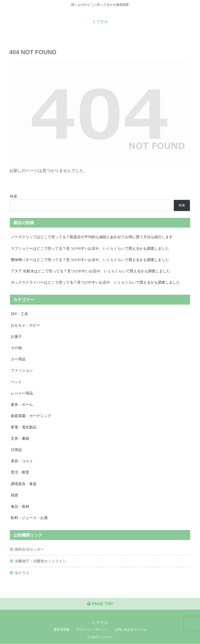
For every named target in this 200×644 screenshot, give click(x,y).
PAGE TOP (100, 604)
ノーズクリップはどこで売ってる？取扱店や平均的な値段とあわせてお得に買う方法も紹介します (92, 237)
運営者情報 (61, 630)
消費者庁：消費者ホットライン (40, 561)
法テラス (22, 573)
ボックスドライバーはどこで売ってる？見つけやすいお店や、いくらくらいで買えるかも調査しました (95, 282)
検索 (14, 196)
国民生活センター (29, 549)
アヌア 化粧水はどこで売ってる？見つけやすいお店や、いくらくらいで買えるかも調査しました (90, 271)
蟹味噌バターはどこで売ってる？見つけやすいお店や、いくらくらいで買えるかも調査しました (90, 260)
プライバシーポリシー (92, 630)
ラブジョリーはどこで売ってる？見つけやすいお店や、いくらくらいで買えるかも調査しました (90, 248)
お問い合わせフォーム (131, 630)
